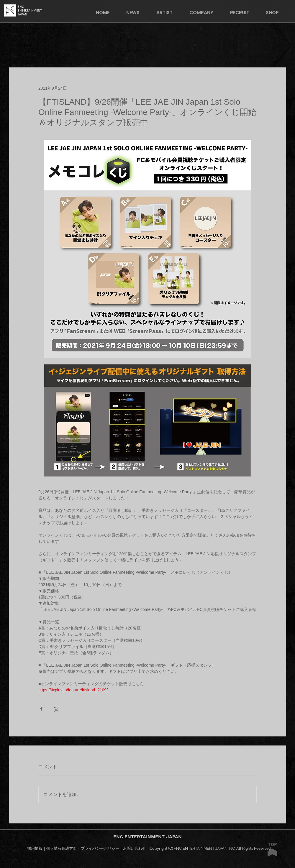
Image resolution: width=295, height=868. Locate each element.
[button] (276, 13)
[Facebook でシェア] (41, 709)
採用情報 (35, 848)
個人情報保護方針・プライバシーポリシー (83, 848)
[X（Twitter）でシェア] (56, 709)
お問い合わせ (135, 848)
